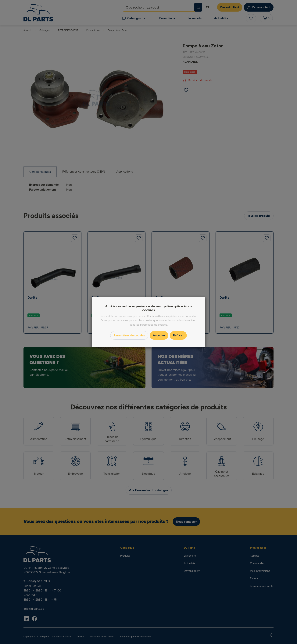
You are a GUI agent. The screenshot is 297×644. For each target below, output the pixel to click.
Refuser (178, 335)
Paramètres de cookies (129, 335)
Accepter (159, 335)
